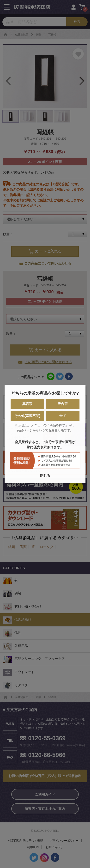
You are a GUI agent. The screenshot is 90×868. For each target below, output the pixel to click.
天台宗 (63, 404)
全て (63, 416)
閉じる (45, 476)
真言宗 (27, 404)
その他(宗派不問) (27, 416)
